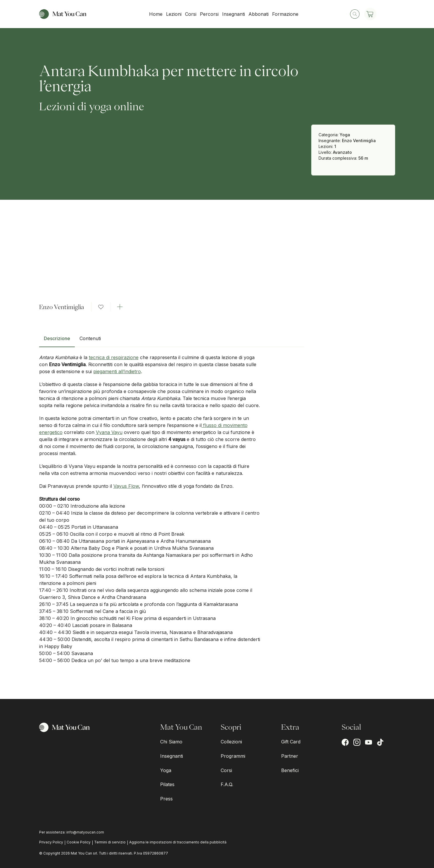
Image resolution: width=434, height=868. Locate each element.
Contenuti (90, 338)
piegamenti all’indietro (117, 371)
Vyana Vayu (109, 432)
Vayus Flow (126, 486)
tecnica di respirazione (114, 357)
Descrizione (57, 338)
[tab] (57, 341)
